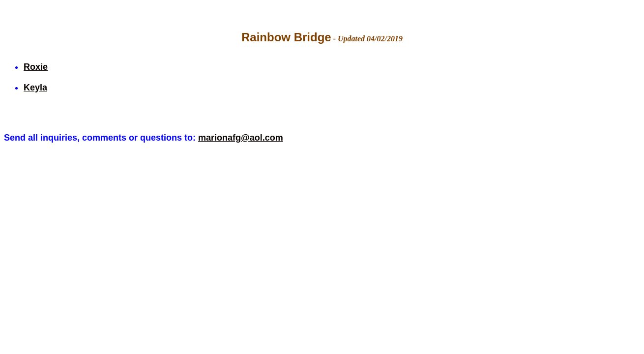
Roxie (36, 67)
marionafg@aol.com (241, 138)
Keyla (35, 88)
